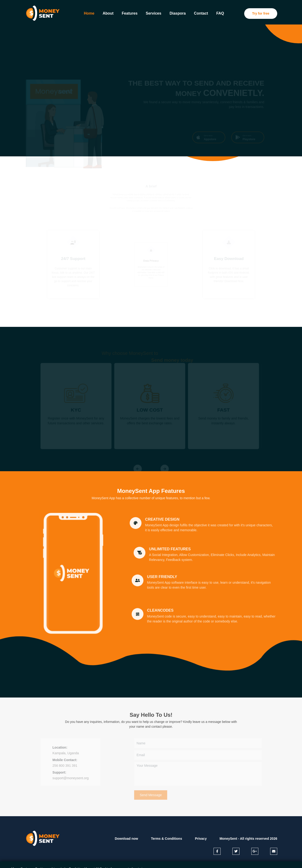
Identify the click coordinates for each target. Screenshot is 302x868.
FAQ (220, 13)
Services (154, 13)
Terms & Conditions (167, 839)
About (108, 13)
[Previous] (137, 470)
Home (90, 13)
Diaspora (178, 13)
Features (130, 13)
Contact (201, 13)
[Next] (165, 470)
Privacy (201, 839)
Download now (126, 839)
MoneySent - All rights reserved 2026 (248, 839)
